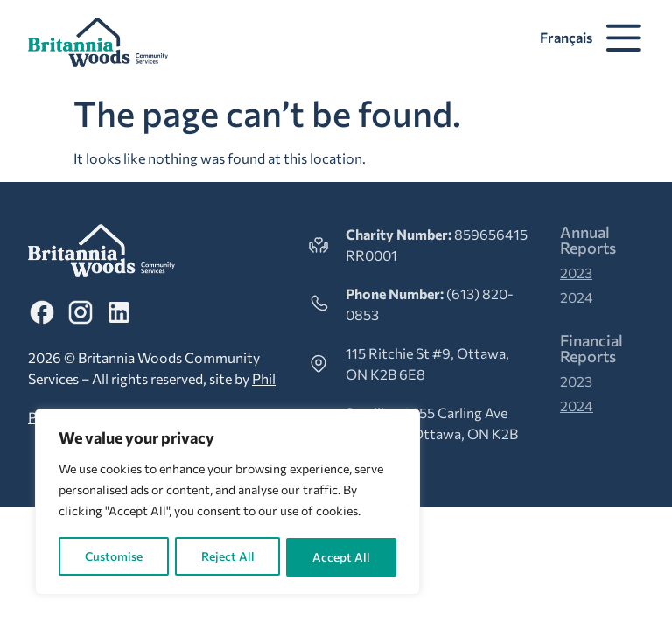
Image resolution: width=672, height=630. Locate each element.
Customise (113, 557)
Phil (264, 378)
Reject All (228, 557)
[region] (227, 503)
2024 (577, 297)
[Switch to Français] (563, 38)
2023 (576, 273)
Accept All (342, 557)
